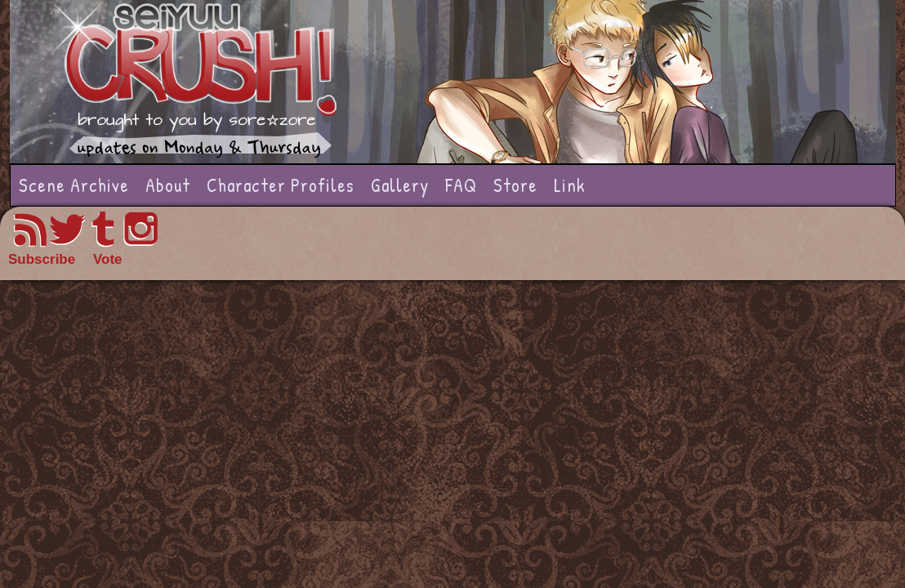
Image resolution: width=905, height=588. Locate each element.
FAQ (461, 185)
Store (515, 185)
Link (570, 185)
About (168, 185)
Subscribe (42, 259)
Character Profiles (281, 185)
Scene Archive (74, 185)
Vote (108, 259)
